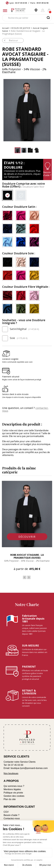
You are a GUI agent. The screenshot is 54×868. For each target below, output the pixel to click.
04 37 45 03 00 (15, 765)
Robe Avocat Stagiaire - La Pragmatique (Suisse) (27, 556)
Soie (15, 338)
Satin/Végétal (21, 329)
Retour (11, 40)
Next (29, 577)
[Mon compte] (43, 10)
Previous (25, 577)
